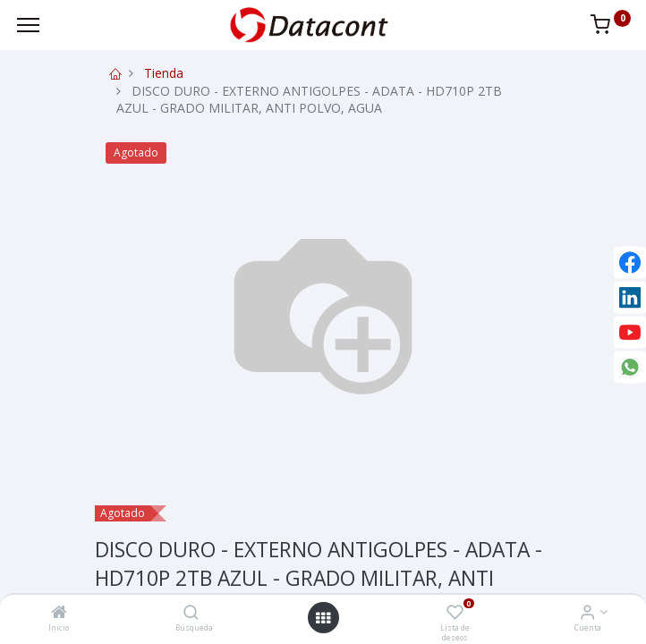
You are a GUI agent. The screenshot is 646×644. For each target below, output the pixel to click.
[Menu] (28, 25)
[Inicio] (59, 613)
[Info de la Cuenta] (587, 613)
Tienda (164, 73)
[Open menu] (323, 618)
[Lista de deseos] (455, 613)
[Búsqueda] (191, 613)
